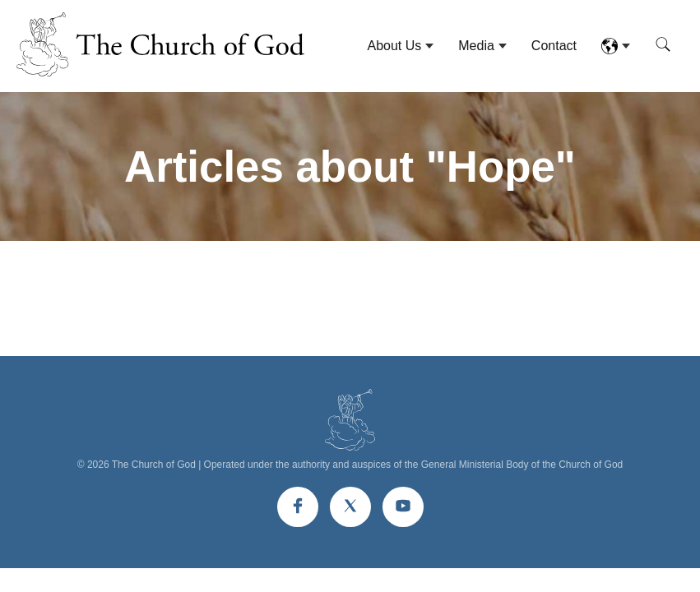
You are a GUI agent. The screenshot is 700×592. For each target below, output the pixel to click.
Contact (554, 46)
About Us (394, 46)
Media (476, 46)
